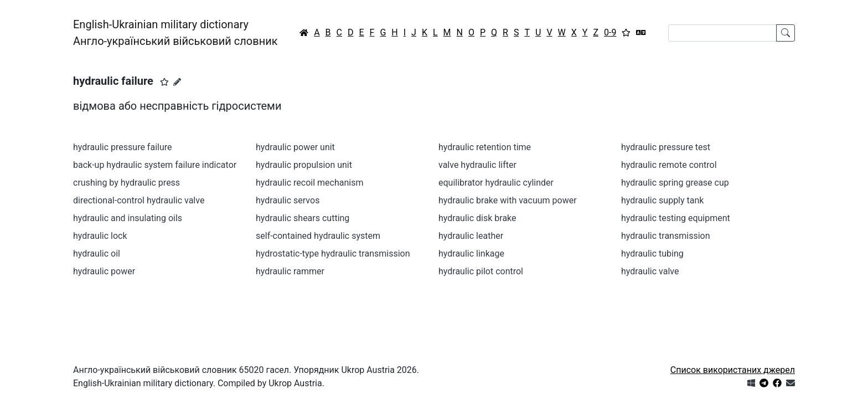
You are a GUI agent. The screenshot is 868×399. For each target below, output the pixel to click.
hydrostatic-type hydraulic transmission (333, 254)
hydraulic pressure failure (123, 147)
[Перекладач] (641, 33)
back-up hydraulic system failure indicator (155, 165)
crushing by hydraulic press (126, 183)
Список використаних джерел (733, 370)
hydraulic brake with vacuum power (508, 200)
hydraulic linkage (471, 254)
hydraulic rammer (290, 271)
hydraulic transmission (666, 236)
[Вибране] (626, 33)
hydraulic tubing (652, 254)
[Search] (722, 33)
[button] (164, 82)
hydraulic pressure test (666, 147)
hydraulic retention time (485, 147)
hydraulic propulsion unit (304, 165)
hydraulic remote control (669, 165)
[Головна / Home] (304, 33)
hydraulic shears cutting (303, 218)
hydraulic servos (288, 200)
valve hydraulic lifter (477, 165)
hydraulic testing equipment (676, 218)
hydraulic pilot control (481, 271)
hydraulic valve (650, 271)
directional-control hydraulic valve (139, 200)
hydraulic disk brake (477, 218)
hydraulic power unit (295, 147)
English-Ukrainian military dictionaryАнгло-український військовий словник (175, 33)
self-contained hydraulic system (318, 236)
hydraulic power (104, 271)
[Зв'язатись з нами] (790, 383)
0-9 (610, 32)
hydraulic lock (100, 236)
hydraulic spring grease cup (675, 183)
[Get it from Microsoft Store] (751, 383)
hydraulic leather (471, 236)
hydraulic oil (97, 254)
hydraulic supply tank (662, 200)
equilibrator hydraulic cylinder (496, 183)
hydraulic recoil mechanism (310, 183)
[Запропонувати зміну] (177, 82)
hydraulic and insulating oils (128, 218)
